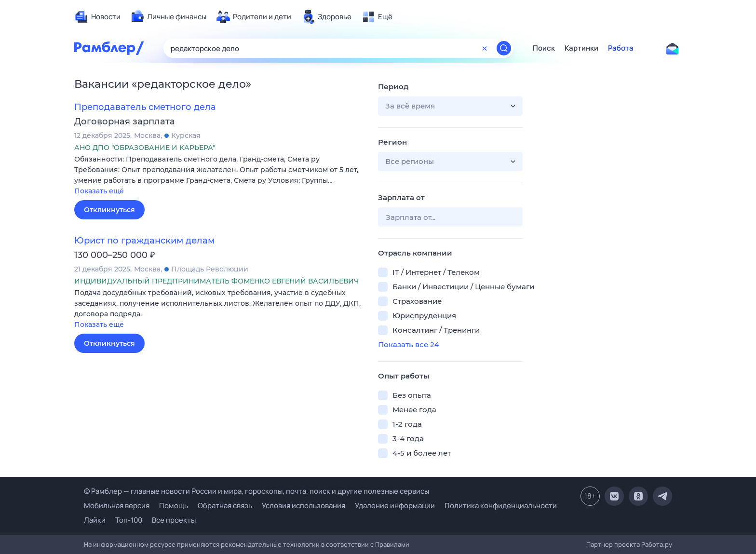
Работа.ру (657, 544)
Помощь (174, 506)
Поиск (544, 48)
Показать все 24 (409, 345)
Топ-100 (129, 520)
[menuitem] (97, 17)
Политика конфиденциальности (501, 506)
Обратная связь (225, 506)
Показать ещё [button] (99, 191)
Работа (621, 48)
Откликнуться (109, 210)
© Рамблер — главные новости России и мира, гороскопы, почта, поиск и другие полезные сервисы (256, 491)
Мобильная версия (117, 506)
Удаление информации (395, 506)
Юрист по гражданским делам (144, 241)
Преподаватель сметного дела (145, 107)
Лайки (95, 520)
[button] (219, 176)
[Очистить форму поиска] (485, 48)
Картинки (581, 48)
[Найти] (504, 48)
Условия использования (304, 506)
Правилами (392, 544)
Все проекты (174, 520)
